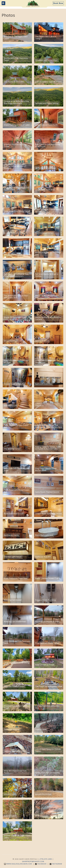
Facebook (41, 864)
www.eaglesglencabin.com (18, 864)
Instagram (56, 864)
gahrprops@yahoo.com (33, 861)
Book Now (58, 3)
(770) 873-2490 (46, 859)
